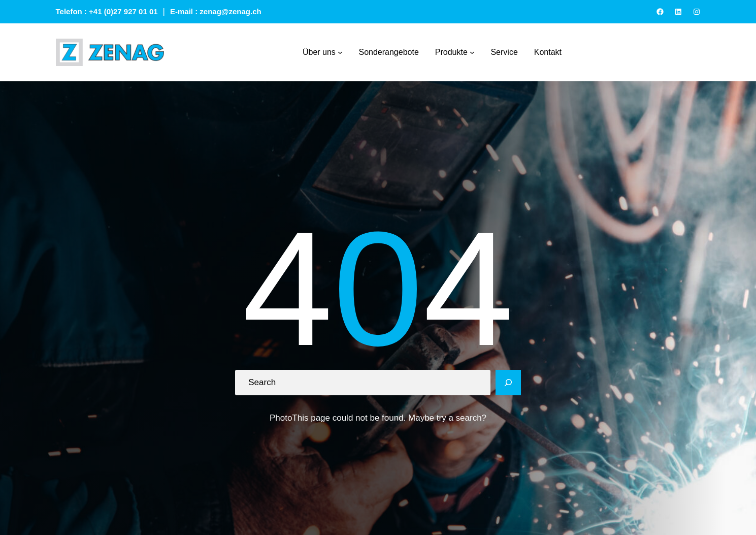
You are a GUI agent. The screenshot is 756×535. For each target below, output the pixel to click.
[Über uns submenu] (340, 52)
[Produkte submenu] (472, 52)
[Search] (508, 383)
